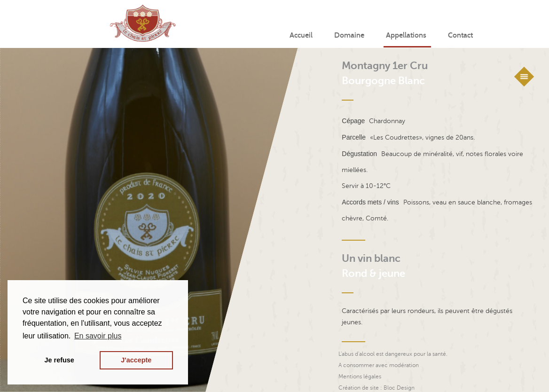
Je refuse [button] (59, 360)
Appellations (406, 36)
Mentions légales (360, 376)
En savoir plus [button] (98, 336)
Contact (460, 36)
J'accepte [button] (136, 360)
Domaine (349, 36)
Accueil (301, 36)
